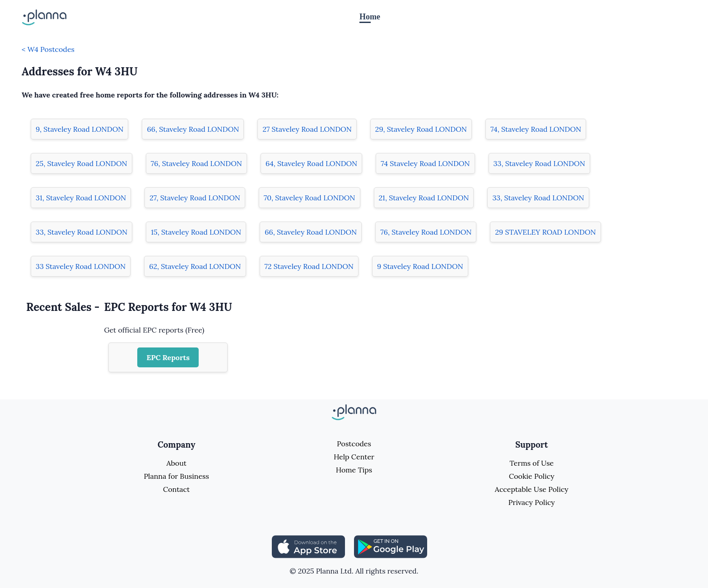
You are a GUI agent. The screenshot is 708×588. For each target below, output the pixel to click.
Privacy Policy (532, 502)
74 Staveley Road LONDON (425, 163)
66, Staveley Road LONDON (193, 129)
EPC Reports (168, 357)
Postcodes (354, 444)
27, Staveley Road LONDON (195, 198)
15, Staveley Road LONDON (196, 232)
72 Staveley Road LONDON (309, 266)
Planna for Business (176, 476)
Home (370, 17)
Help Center (354, 457)
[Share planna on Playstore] (391, 546)
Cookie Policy (532, 476)
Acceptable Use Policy (532, 489)
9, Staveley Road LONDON (79, 129)
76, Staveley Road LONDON (196, 163)
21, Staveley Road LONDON (424, 198)
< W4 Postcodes (48, 49)
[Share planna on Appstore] (308, 546)
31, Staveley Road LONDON (81, 198)
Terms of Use (531, 463)
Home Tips (354, 470)
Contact (176, 489)
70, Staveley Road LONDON (310, 198)
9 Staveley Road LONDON (420, 266)
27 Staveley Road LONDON (307, 129)
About (176, 463)
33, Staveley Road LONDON (539, 163)
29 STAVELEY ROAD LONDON (545, 232)
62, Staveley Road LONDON (195, 266)
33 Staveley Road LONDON (81, 266)
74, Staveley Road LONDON (536, 129)
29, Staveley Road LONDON (421, 129)
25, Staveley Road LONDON (82, 163)
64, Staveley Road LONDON (311, 163)
